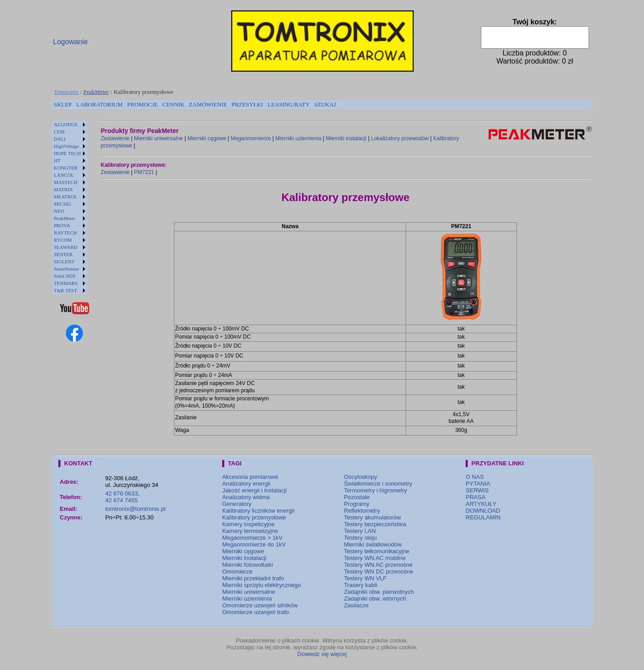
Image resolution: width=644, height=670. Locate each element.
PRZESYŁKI (247, 104)
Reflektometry (362, 511)
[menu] (70, 207)
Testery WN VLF (365, 578)
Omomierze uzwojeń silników (260, 605)
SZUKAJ (325, 104)
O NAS (475, 477)
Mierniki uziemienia (298, 138)
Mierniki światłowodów (373, 544)
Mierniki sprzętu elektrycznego (262, 585)
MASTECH (66, 182)
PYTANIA (478, 484)
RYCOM (63, 240)
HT (57, 161)
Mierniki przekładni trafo (253, 578)
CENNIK (173, 104)
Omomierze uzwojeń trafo (256, 612)
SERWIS (477, 490)
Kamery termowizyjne (250, 531)
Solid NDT (65, 276)
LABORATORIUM (99, 104)
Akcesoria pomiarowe (250, 477)
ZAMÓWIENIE (208, 104)
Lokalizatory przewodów (400, 138)
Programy (356, 504)
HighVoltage (66, 146)
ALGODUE (66, 124)
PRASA (475, 497)
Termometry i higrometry (375, 490)
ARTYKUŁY (481, 504)
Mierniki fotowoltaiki (248, 565)
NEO (59, 211)
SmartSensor (67, 269)
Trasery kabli (361, 585)
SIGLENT (64, 262)
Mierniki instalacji (346, 138)
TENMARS (66, 283)
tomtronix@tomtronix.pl (135, 509)
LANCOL (64, 175)
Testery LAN (360, 531)
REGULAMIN (483, 517)
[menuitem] (63, 105)
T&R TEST (66, 290)
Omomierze (237, 571)
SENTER (64, 254)
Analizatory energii (246, 484)
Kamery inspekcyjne (248, 524)
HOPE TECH (68, 153)
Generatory (237, 504)
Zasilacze (356, 605)
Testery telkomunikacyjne (377, 551)
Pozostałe (357, 497)
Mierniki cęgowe (207, 138)
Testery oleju (360, 538)
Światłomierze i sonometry (378, 484)
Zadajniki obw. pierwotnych (379, 592)
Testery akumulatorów (372, 517)
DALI (60, 139)
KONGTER (66, 168)
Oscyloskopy (361, 477)
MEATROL (66, 197)
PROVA (62, 225)
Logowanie (71, 42)
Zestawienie (115, 138)
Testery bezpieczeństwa (375, 524)
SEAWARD (66, 247)
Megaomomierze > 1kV (252, 538)
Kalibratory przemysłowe (254, 517)
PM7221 (144, 172)
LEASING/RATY (289, 104)
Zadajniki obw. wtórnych (375, 599)
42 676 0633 (121, 493)
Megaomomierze (251, 138)
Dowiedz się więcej (322, 654)
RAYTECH (66, 233)
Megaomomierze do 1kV (254, 544)
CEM (59, 132)
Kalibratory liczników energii (258, 511)
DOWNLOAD (483, 511)
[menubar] (195, 105)
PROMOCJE (142, 104)
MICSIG (63, 204)
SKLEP (63, 104)
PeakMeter (96, 92)
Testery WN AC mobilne (375, 558)
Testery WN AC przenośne (378, 565)
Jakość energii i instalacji (254, 490)
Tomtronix (66, 92)
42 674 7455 (121, 500)
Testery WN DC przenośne (379, 571)
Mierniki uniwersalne (158, 138)
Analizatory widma (246, 497)
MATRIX (64, 189)
